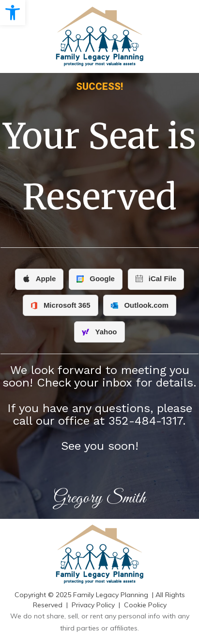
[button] (13, 13)
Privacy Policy (93, 605)
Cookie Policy (145, 605)
